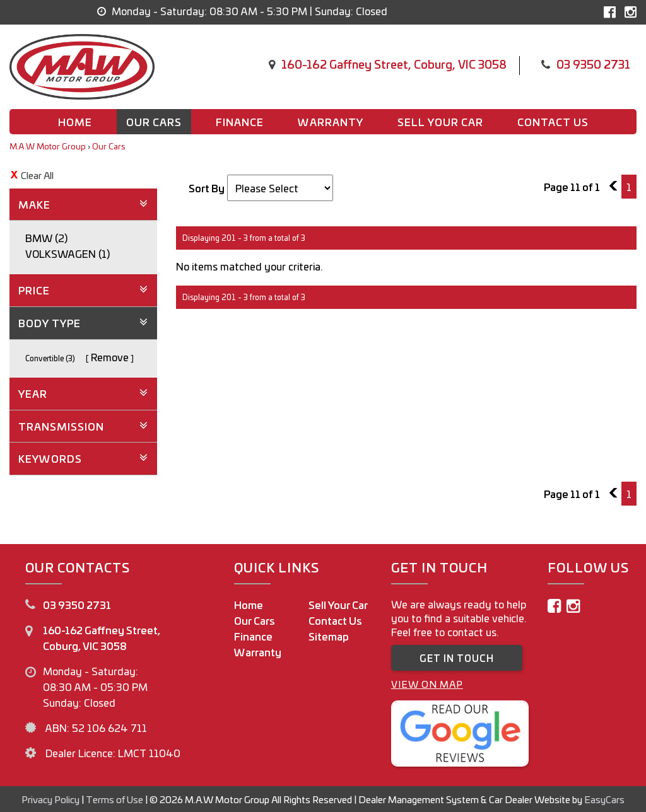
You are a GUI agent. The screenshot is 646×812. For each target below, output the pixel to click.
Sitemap (329, 636)
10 (616, 187)
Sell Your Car (440, 122)
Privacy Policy (51, 799)
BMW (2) (46, 238)
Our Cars (154, 122)
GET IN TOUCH (457, 658)
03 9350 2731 (593, 64)
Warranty (331, 122)
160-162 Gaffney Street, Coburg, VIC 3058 (394, 64)
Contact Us (335, 620)
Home (75, 122)
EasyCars (604, 799)
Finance (240, 122)
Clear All (37, 175)
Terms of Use (115, 799)
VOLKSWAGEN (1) (68, 253)
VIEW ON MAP (427, 684)
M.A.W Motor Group (48, 146)
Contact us (553, 122)
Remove (110, 357)
